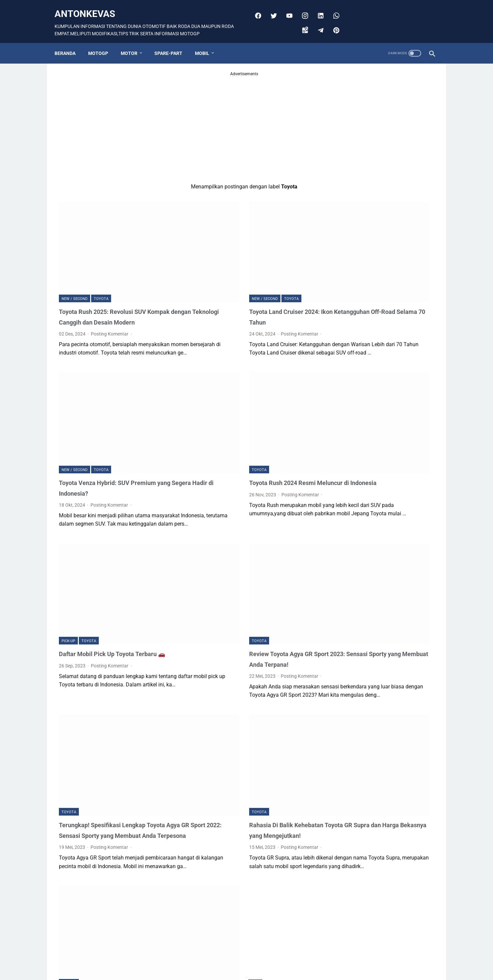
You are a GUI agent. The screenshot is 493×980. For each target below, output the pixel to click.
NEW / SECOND (75, 259)
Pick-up (68, 561)
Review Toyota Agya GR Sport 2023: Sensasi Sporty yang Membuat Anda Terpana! (243, 585)
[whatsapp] (333, 9)
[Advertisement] (185, 118)
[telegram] (318, 23)
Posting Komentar (110, 305)
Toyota (101, 259)
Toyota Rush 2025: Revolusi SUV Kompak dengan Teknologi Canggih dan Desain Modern (117, 282)
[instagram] (302, 9)
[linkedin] (318, 9)
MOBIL (206, 42)
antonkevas (89, 7)
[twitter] (271, 9)
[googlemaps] (302, 23)
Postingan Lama (286, 951)
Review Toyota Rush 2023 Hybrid (107, 887)
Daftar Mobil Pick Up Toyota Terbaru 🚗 (117, 574)
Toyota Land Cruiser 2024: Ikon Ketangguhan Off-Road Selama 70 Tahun (240, 282)
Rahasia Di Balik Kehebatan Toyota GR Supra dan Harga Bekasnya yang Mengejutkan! (247, 741)
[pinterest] (333, 23)
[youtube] (286, 9)
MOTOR (133, 42)
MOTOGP (102, 42)
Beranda (69, 42)
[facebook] (255, 9)
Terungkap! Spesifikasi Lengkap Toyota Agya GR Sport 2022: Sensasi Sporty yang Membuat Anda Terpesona (117, 741)
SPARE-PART (173, 42)
